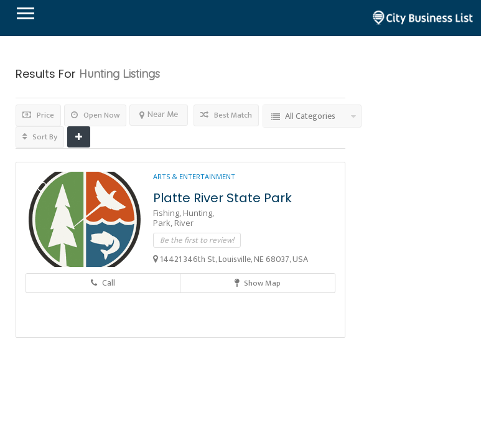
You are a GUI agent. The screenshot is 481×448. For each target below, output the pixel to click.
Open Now (95, 115)
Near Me (159, 114)
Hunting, (198, 213)
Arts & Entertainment (194, 176)
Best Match (226, 115)
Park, (164, 223)
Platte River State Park (222, 198)
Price (38, 115)
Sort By (40, 137)
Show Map (258, 283)
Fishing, (168, 213)
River (184, 223)
